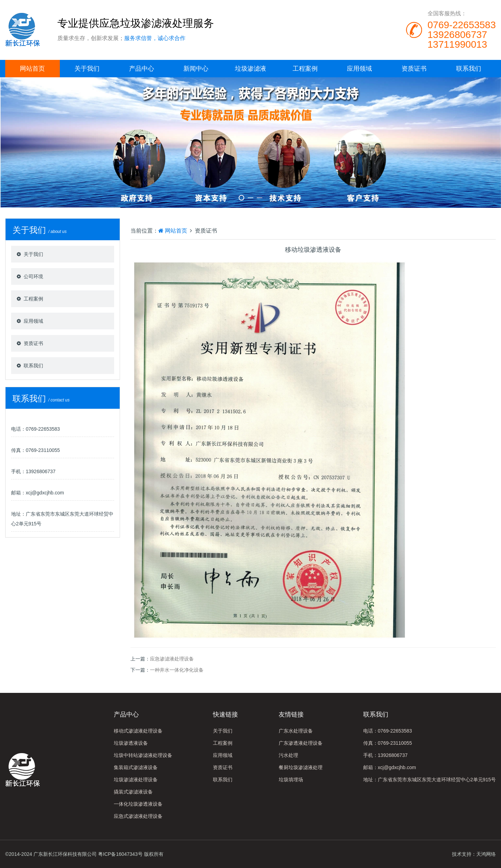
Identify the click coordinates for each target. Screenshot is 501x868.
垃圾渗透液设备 (131, 743)
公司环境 (33, 276)
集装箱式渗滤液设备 (136, 767)
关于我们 (87, 69)
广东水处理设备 (296, 731)
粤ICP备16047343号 (120, 854)
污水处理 (288, 755)
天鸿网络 (486, 854)
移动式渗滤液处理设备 (138, 731)
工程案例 (305, 69)
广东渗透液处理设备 (301, 743)
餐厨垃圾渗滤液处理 (301, 767)
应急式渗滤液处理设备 (138, 816)
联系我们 (469, 69)
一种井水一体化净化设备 (177, 670)
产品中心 (142, 69)
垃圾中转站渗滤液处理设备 (143, 755)
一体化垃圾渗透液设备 (138, 804)
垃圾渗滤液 (250, 69)
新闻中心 (196, 69)
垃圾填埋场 (291, 780)
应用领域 (359, 69)
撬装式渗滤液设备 (133, 792)
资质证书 (414, 69)
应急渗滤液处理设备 (172, 659)
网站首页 (32, 69)
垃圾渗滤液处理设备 (136, 780)
